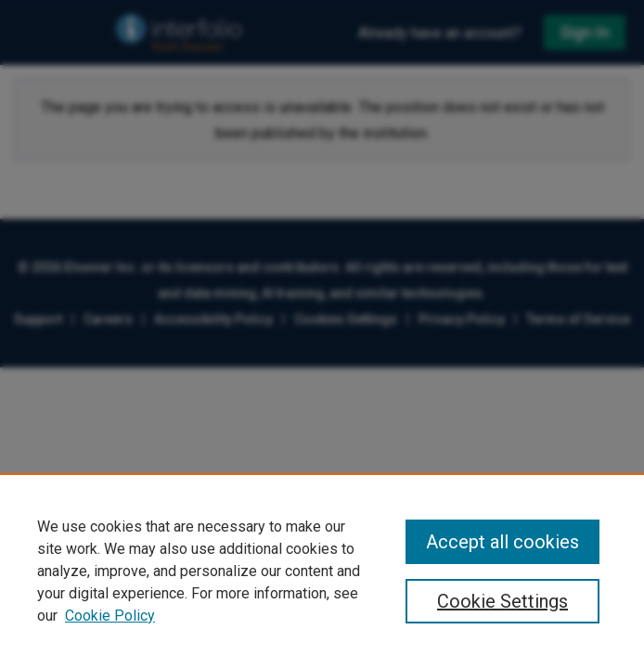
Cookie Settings (502, 601)
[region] (322, 571)
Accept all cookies (502, 542)
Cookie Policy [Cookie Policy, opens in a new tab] (110, 616)
